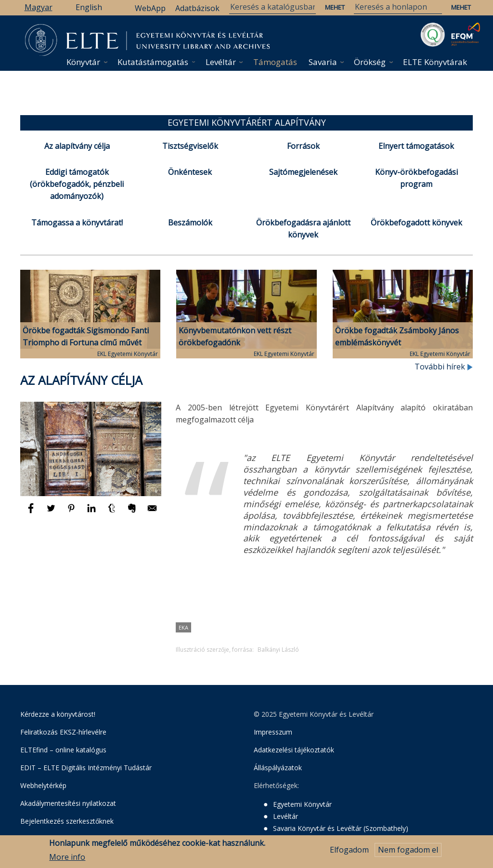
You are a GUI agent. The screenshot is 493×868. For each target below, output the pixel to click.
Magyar (39, 7)
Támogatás (275, 62)
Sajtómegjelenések (303, 172)
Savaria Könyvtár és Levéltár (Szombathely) (341, 828)
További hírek (444, 367)
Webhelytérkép (43, 785)
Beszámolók (190, 223)
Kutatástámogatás (153, 62)
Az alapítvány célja (77, 146)
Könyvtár (83, 62)
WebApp (150, 8)
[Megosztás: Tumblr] (113, 513)
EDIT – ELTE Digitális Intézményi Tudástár (86, 768)
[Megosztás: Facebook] (32, 513)
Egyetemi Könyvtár (302, 804)
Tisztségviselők (190, 146)
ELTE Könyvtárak (435, 62)
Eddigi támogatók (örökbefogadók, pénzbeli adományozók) (77, 184)
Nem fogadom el (408, 853)
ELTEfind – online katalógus (63, 750)
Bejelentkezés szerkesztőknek (67, 821)
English (89, 7)
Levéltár (221, 62)
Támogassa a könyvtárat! (77, 223)
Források (303, 146)
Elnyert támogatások (416, 146)
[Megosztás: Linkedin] (92, 513)
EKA (183, 627)
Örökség (370, 62)
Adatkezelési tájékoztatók (294, 750)
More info (67, 860)
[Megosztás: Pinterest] (72, 513)
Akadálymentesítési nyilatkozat (68, 803)
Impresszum (273, 732)
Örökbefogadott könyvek (416, 223)
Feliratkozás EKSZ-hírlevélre (63, 732)
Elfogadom (349, 853)
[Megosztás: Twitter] (52, 513)
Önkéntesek (190, 172)
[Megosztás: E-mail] (152, 513)
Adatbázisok (197, 8)
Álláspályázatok (278, 768)
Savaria (323, 62)
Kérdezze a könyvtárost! (58, 714)
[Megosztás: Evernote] (133, 513)
